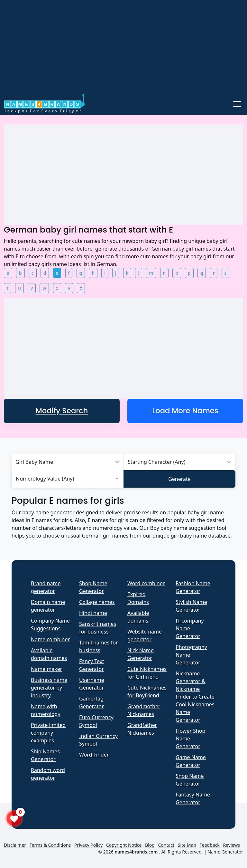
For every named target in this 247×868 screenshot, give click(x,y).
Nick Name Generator (141, 654)
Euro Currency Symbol (96, 721)
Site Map (187, 845)
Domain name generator (48, 606)
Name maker (46, 669)
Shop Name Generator (93, 587)
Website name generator (145, 635)
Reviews (231, 845)
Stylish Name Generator (191, 606)
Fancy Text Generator (92, 665)
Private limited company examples (48, 733)
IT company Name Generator (190, 628)
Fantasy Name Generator (193, 798)
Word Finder (94, 755)
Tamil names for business (98, 646)
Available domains (138, 617)
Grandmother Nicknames (144, 710)
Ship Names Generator (45, 755)
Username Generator (92, 684)
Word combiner (146, 583)
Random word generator (48, 774)
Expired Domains (138, 598)
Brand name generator (46, 587)
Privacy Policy (88, 845)
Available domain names (49, 654)
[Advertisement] (123, 48)
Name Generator (225, 852)
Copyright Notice (124, 845)
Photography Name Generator (191, 655)
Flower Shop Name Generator (190, 739)
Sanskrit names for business (98, 628)
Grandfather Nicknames (142, 729)
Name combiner (50, 639)
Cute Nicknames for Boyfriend (147, 692)
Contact (166, 845)
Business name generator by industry (49, 688)
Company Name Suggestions (50, 625)
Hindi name (93, 613)
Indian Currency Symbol (98, 740)
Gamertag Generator (91, 702)
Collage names (97, 602)
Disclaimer (15, 845)
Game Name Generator (191, 761)
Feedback (210, 845)
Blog (150, 845)
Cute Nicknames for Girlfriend (147, 673)
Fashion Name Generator (193, 587)
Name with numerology (46, 710)
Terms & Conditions (50, 845)
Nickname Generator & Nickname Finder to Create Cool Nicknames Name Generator (195, 697)
